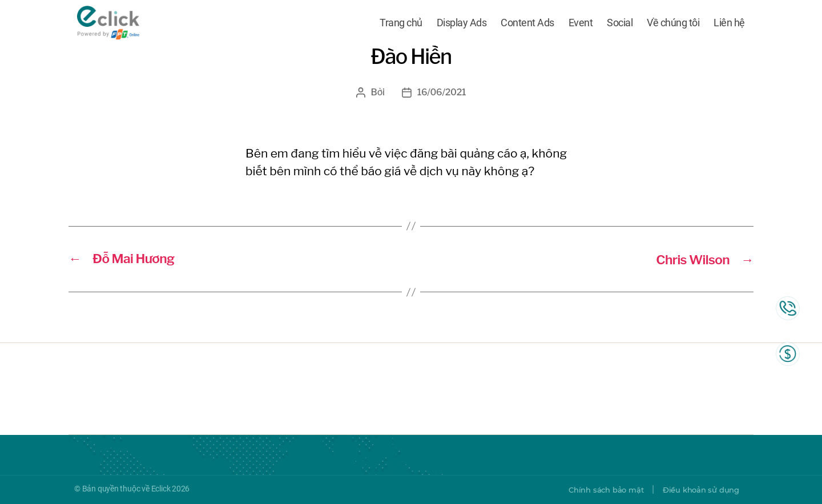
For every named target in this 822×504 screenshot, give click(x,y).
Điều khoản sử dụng (698, 490)
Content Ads (527, 24)
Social (620, 24)
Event (581, 24)
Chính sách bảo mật (597, 490)
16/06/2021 (442, 92)
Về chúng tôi (673, 24)
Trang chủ (401, 24)
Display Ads (462, 24)
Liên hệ (729, 24)
